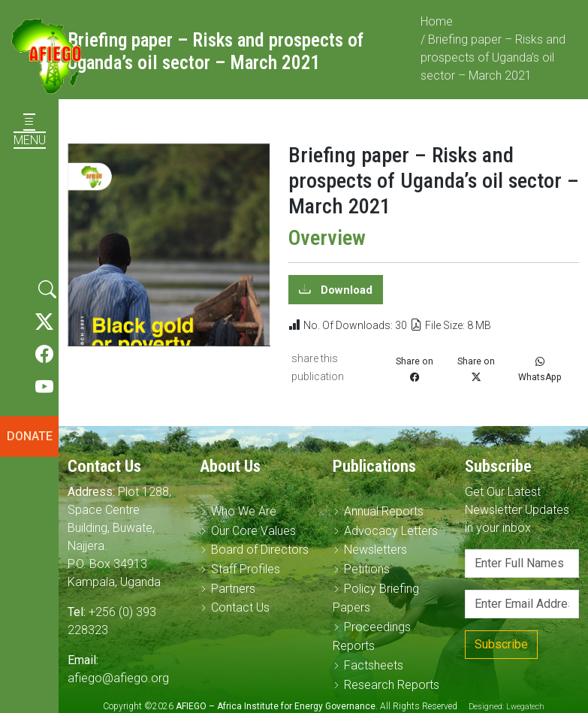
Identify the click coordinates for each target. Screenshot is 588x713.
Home (437, 28)
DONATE (30, 436)
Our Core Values (253, 531)
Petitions (367, 569)
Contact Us (240, 607)
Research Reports (392, 685)
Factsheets (374, 665)
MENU (30, 131)
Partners (233, 589)
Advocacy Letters (391, 531)
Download (345, 297)
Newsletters (375, 550)
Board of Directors (260, 550)
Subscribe (501, 644)
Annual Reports (384, 511)
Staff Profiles (246, 569)
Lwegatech (525, 707)
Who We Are (244, 511)
